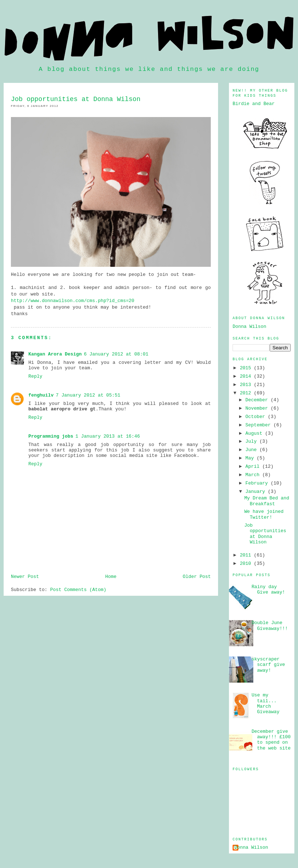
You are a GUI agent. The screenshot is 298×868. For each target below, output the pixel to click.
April (254, 467)
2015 (247, 368)
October (257, 417)
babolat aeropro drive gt (62, 409)
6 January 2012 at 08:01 (116, 354)
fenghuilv (41, 395)
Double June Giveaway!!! (270, 626)
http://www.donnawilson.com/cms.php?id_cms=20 (73, 301)
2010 (247, 564)
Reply (35, 376)
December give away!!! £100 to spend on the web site (271, 740)
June (252, 450)
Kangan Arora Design (55, 354)
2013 (247, 385)
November (258, 408)
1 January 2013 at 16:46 (108, 436)
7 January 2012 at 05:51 (88, 395)
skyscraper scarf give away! (268, 665)
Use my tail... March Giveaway (265, 704)
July (252, 441)
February (258, 483)
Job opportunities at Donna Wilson (265, 534)
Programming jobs (51, 436)
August (255, 433)
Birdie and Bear (254, 104)
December (258, 400)
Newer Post (25, 577)
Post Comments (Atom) (78, 590)
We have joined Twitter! (264, 514)
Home (111, 577)
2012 (247, 393)
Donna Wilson (249, 327)
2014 (247, 376)
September (259, 425)
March (254, 475)
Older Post (197, 577)
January (257, 492)
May (251, 458)
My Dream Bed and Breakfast (267, 501)
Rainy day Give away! (268, 590)
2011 (247, 555)
